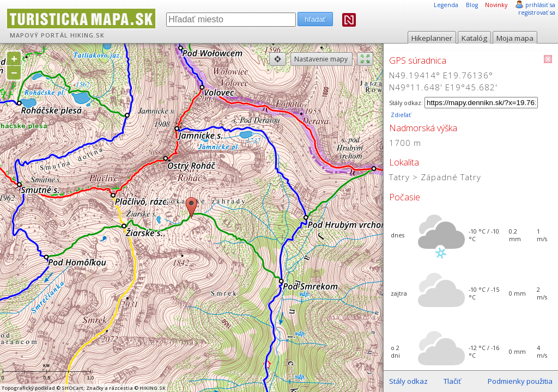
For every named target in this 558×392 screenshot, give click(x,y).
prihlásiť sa (540, 5)
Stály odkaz (408, 381)
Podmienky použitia (520, 381)
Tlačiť (452, 381)
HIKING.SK (87, 35)
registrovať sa (537, 13)
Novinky (496, 5)
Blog (472, 5)
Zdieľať (400, 115)
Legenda (446, 5)
